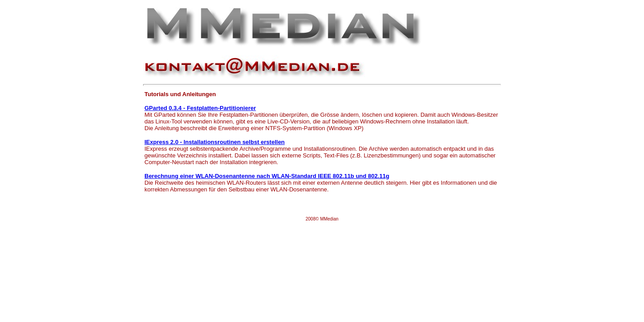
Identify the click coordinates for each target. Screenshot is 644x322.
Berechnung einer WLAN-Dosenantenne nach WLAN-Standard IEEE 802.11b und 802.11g (267, 176)
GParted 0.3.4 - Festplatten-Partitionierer (200, 108)
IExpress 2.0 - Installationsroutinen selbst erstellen (215, 142)
